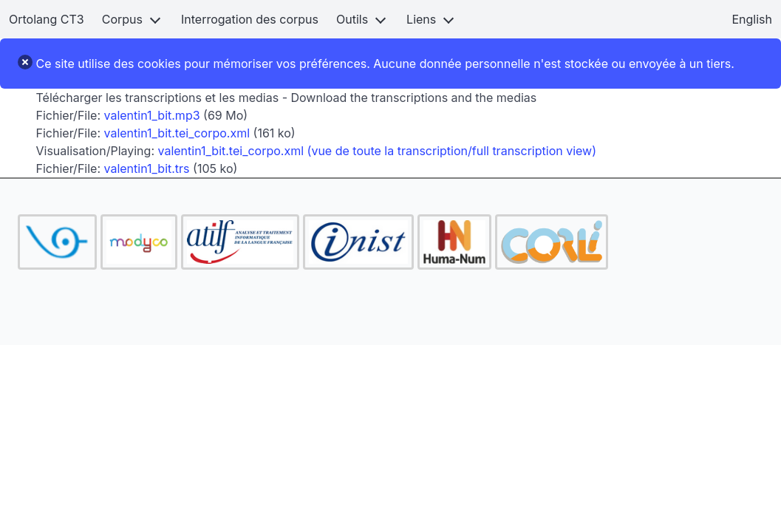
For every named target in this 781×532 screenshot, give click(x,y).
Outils (352, 19)
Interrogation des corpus (250, 19)
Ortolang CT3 (47, 19)
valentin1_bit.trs (147, 168)
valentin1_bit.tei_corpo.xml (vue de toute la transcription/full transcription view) (378, 151)
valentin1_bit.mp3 (152, 115)
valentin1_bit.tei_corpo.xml (177, 133)
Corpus (122, 19)
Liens (421, 19)
